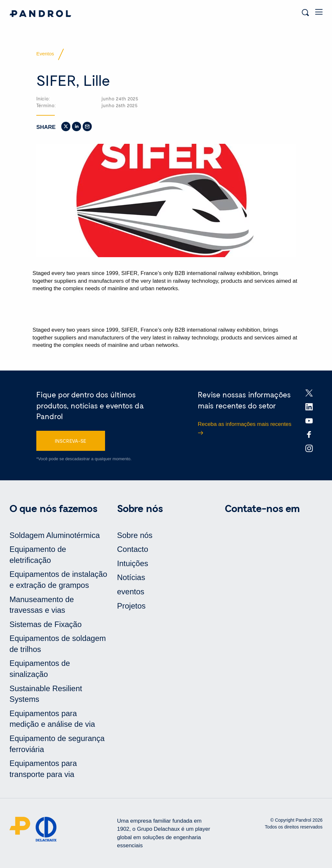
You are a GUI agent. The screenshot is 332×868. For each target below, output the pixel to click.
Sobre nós (135, 535)
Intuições (133, 563)
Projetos (131, 606)
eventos (131, 592)
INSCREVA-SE (71, 441)
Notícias (131, 577)
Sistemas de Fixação (46, 624)
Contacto (133, 549)
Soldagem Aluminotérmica (55, 535)
